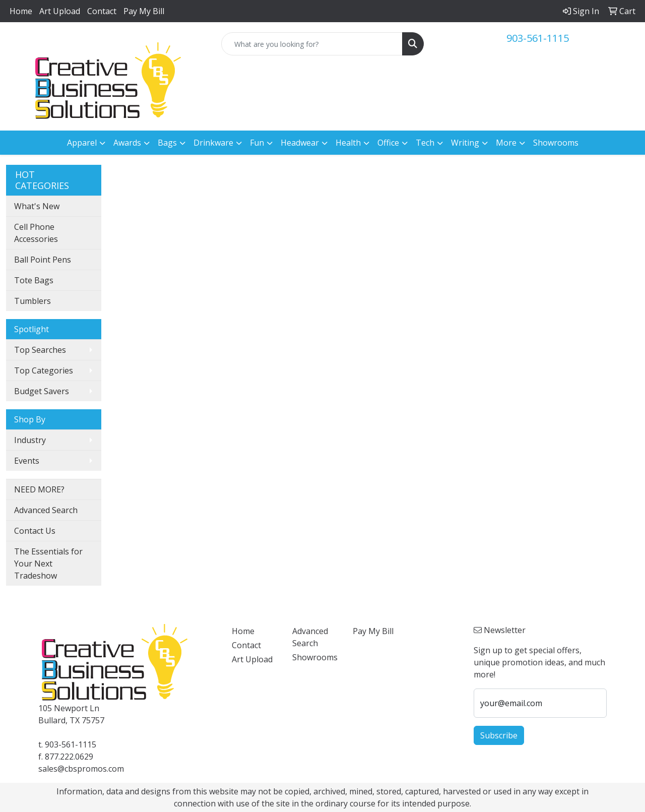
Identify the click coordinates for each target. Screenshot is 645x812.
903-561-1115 (538, 38)
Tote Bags (34, 280)
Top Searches (40, 350)
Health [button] (348, 143)
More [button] (506, 143)
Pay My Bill (144, 11)
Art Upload (60, 11)
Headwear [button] (300, 143)
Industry (30, 440)
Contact (102, 11)
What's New (37, 206)
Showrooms (556, 143)
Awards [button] (127, 143)
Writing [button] (465, 143)
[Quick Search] (312, 44)
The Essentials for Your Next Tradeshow (48, 564)
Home (21, 11)
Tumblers (33, 301)
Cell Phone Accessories (36, 233)
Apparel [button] (82, 143)
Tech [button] (425, 143)
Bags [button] (167, 143)
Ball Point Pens (43, 260)
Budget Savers (42, 391)
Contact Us (35, 531)
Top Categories (44, 370)
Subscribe (499, 735)
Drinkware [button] (213, 143)
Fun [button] (257, 143)
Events (27, 461)
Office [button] (388, 143)
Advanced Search (46, 510)
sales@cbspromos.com (81, 769)
